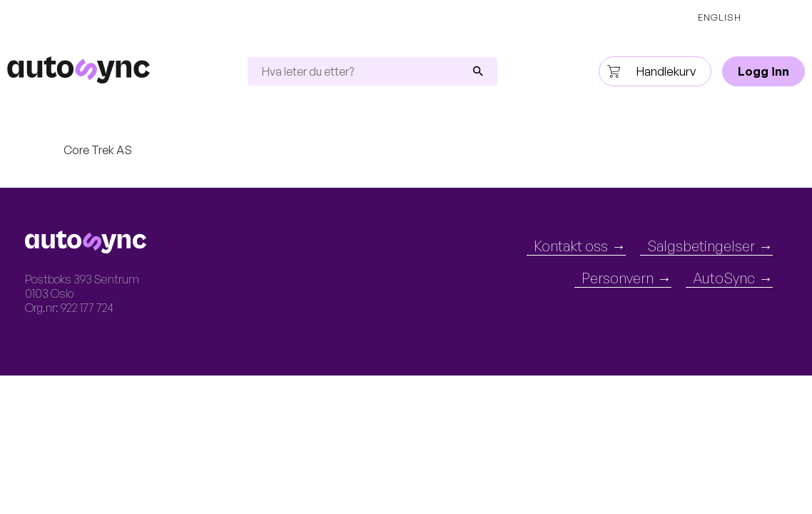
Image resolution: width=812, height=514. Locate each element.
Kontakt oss (571, 247)
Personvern (618, 279)
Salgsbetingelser (701, 247)
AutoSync (724, 279)
